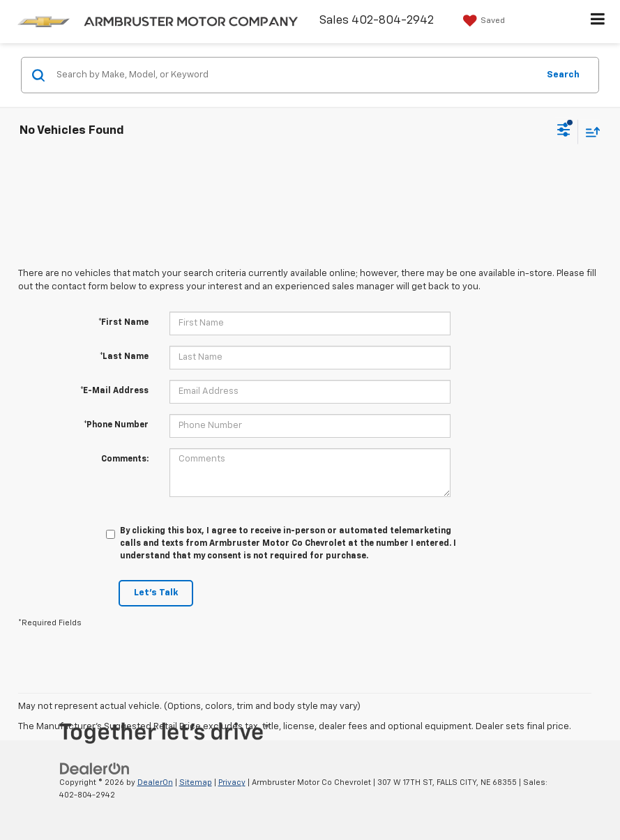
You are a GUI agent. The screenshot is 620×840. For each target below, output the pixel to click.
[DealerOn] (95, 769)
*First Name (123, 323)
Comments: (125, 459)
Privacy (232, 782)
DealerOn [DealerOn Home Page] (155, 782)
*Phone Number (116, 425)
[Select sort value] (589, 131)
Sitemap (196, 782)
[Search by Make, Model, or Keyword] (295, 75)
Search (563, 74)
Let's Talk (156, 593)
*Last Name (124, 357)
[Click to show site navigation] (598, 22)
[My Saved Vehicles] (482, 21)
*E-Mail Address (114, 391)
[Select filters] (564, 132)
